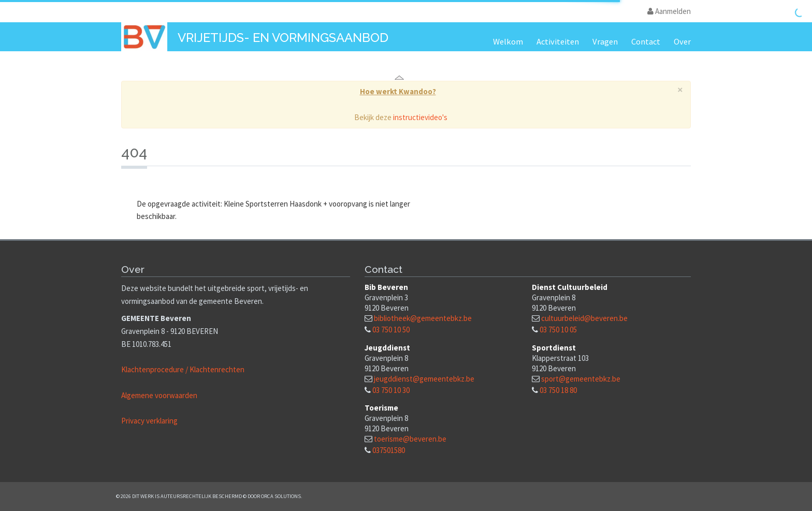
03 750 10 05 (558, 330)
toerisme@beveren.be (410, 439)
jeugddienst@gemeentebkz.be (424, 379)
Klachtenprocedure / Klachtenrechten (183, 369)
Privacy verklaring (149, 421)
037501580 (389, 450)
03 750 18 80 (558, 390)
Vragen (605, 42)
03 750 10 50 (391, 330)
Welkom (508, 42)
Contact (646, 42)
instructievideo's (420, 117)
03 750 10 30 (391, 390)
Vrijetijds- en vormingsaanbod (283, 38)
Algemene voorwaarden (159, 395)
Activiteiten (558, 42)
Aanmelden (669, 11)
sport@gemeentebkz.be (581, 379)
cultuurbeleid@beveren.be (584, 318)
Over (682, 42)
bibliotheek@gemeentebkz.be (423, 318)
